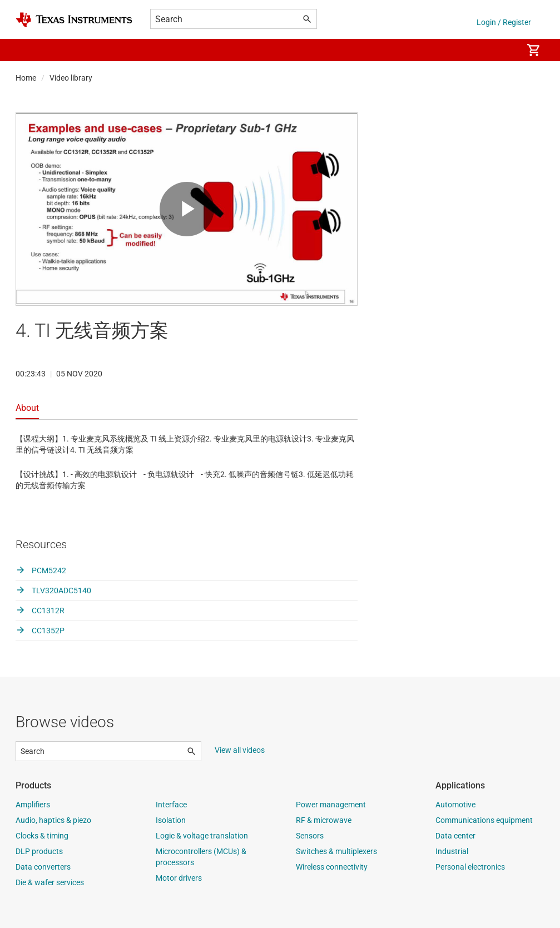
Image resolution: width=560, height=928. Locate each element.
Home (26, 78)
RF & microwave (324, 820)
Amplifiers (33, 805)
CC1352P (40, 631)
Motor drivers (179, 878)
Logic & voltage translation (202, 836)
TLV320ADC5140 (53, 590)
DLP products (39, 851)
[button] (27, 50)
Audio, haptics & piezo (53, 820)
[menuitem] (502, 50)
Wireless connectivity (332, 867)
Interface (171, 805)
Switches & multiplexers (336, 851)
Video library (71, 78)
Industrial (452, 851)
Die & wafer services (50, 882)
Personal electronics (470, 867)
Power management (331, 805)
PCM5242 (41, 570)
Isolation (171, 820)
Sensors (310, 836)
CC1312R (40, 611)
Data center (455, 836)
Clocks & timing (42, 836)
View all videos (240, 750)
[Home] (74, 20)
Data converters (43, 867)
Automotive (455, 805)
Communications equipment (484, 820)
